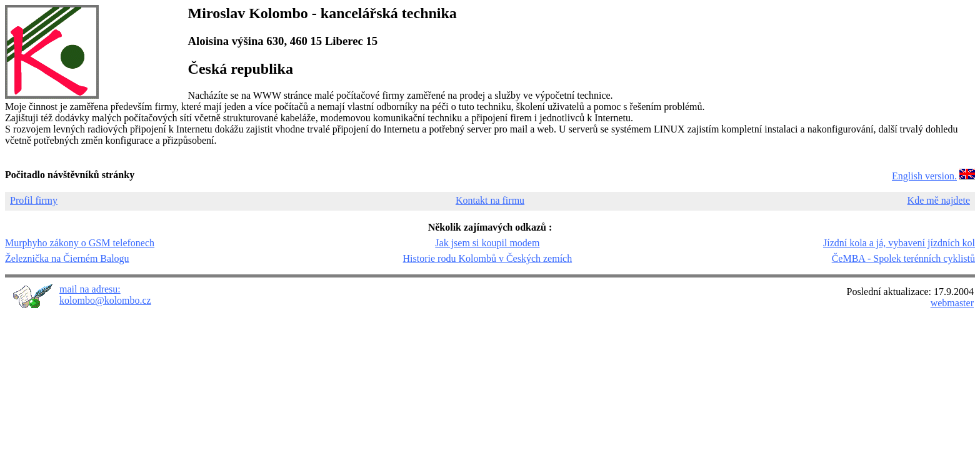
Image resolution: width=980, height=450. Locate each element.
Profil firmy (34, 200)
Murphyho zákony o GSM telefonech (80, 243)
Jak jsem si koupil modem (487, 243)
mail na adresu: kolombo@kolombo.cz (105, 295)
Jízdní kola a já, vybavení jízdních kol (899, 243)
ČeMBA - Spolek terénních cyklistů (903, 258)
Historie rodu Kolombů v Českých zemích (488, 258)
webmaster (952, 303)
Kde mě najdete (939, 200)
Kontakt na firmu (490, 200)
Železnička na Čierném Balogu (67, 258)
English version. (924, 176)
